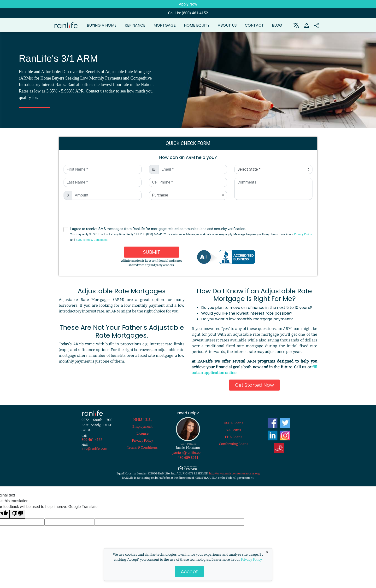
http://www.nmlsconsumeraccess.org (234, 473)
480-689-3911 (188, 458)
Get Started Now (254, 385)
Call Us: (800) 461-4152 (188, 13)
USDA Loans (233, 423)
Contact (254, 25)
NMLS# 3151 (143, 420)
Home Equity (197, 25)
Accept (189, 571)
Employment (142, 427)
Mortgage (165, 25)
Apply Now (188, 4)
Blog (277, 25)
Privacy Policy (251, 560)
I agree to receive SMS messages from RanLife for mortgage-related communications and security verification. (191, 234)
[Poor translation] (18, 514)
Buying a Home (102, 25)
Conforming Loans (234, 444)
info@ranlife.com (94, 449)
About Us (227, 25)
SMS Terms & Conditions (92, 240)
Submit (152, 252)
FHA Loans (234, 437)
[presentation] (188, 213)
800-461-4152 (92, 440)
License (143, 434)
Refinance (135, 25)
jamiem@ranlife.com (188, 453)
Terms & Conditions (142, 447)
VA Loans (234, 430)
